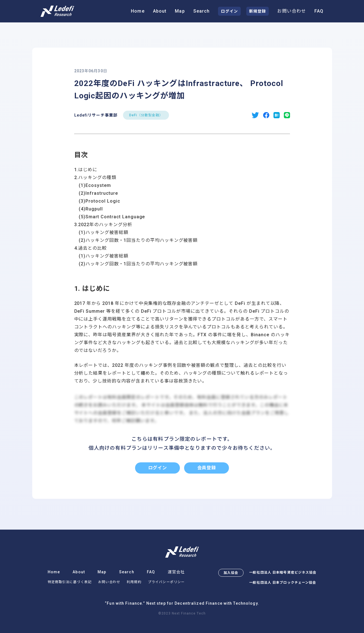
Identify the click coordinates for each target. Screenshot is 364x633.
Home (138, 11)
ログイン (229, 11)
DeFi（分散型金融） (146, 115)
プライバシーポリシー (166, 582)
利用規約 (134, 582)
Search (202, 11)
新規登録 (258, 11)
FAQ (319, 11)
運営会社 (176, 572)
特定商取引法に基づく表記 (70, 582)
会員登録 (207, 468)
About (160, 11)
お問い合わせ (292, 11)
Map (180, 11)
